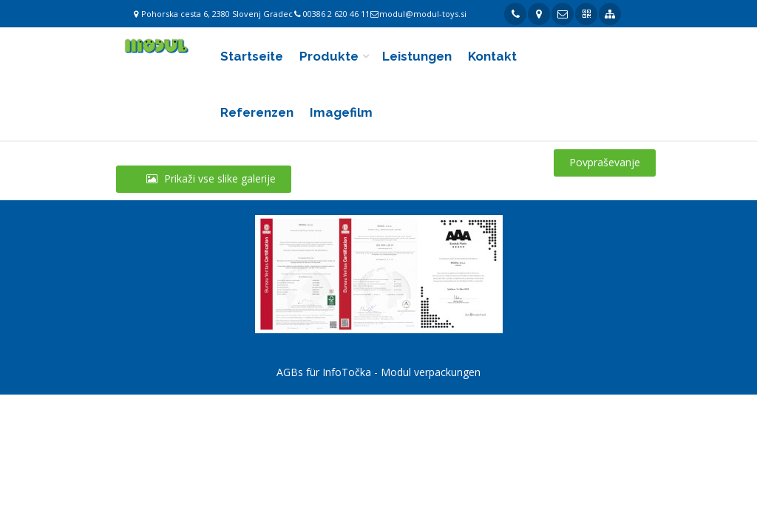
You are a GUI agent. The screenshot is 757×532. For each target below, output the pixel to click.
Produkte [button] (329, 56)
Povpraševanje (605, 162)
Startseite (252, 56)
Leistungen (417, 56)
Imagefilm (341, 112)
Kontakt (492, 56)
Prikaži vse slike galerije (204, 178)
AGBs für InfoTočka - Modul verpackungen (378, 372)
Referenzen (257, 112)
